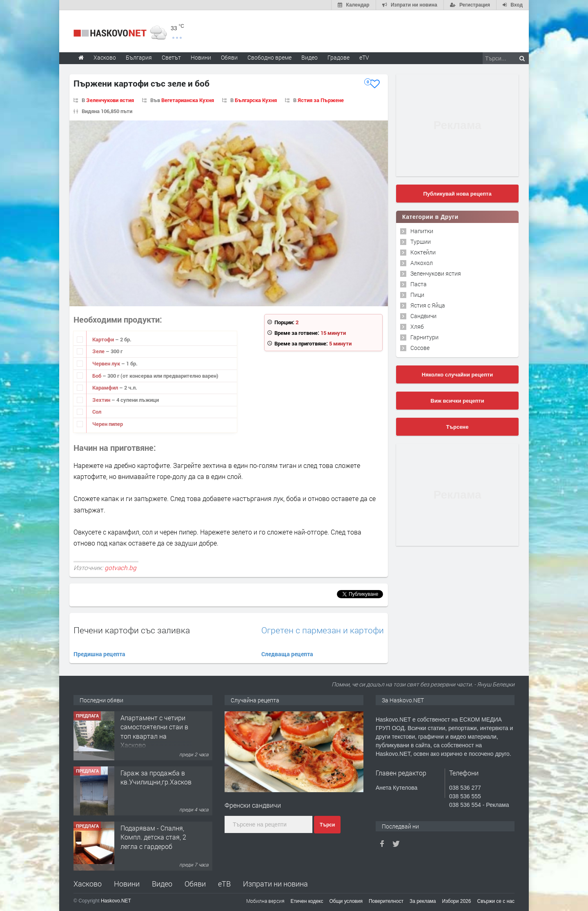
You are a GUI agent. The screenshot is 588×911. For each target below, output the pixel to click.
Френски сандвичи (253, 805)
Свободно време (269, 57)
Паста (419, 284)
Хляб (417, 326)
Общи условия (346, 901)
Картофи (104, 339)
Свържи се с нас (496, 901)
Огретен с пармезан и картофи (323, 630)
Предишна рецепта (99, 654)
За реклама (423, 901)
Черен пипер (108, 424)
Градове (339, 57)
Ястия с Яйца (428, 305)
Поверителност (386, 901)
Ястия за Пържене (321, 100)
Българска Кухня (256, 100)
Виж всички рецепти (457, 401)
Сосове (420, 348)
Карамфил (106, 388)
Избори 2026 (457, 901)
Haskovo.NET (116, 901)
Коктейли (423, 252)
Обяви (195, 884)
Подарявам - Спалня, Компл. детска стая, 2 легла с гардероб (153, 837)
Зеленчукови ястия (110, 100)
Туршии (421, 242)
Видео (162, 884)
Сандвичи (423, 316)
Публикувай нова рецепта (457, 194)
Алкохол (422, 263)
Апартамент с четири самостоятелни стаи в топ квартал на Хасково (154, 731)
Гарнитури (424, 337)
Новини (201, 57)
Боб (97, 376)
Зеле (99, 351)
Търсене (458, 427)
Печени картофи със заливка (132, 630)
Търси (327, 825)
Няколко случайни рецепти (457, 375)
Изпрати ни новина (275, 884)
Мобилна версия (265, 901)
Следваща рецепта (287, 654)
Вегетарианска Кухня (188, 100)
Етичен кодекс (307, 901)
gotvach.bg (120, 568)
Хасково (88, 884)
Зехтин (102, 400)
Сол (97, 412)
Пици (417, 295)
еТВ (224, 884)
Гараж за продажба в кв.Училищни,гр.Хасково (158, 777)
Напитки (422, 231)
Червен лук (107, 363)
